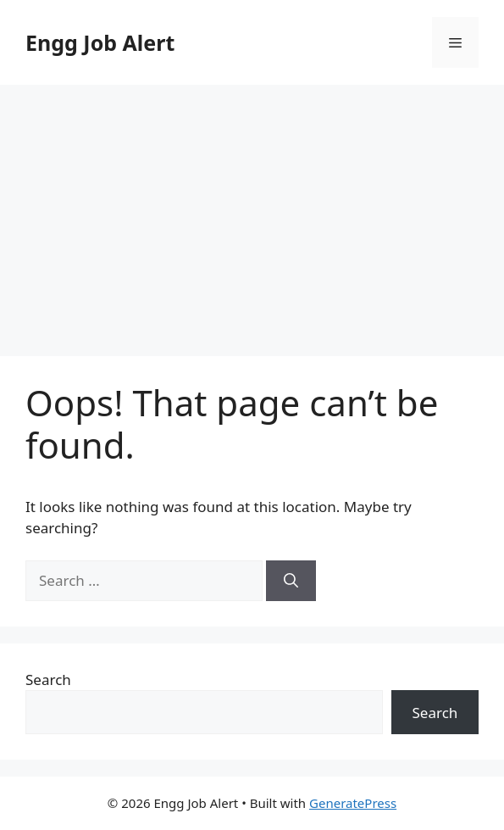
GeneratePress (353, 803)
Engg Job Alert (100, 42)
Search (48, 680)
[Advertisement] (252, 212)
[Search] (291, 581)
